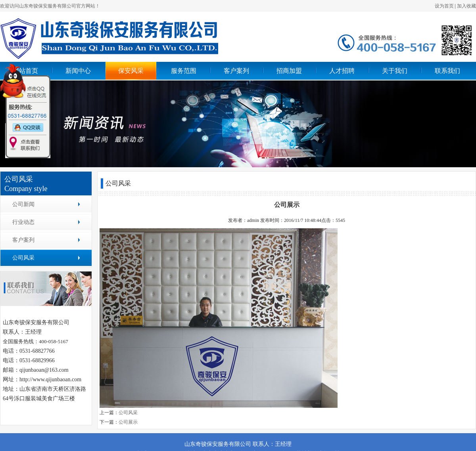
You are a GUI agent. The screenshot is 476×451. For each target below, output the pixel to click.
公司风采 (23, 258)
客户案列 (236, 71)
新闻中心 (78, 71)
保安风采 (131, 71)
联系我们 (447, 71)
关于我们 (395, 71)
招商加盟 (289, 71)
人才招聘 (342, 71)
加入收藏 (466, 6)
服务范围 (184, 71)
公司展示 (128, 422)
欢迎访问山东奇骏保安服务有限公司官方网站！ (50, 6)
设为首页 (444, 6)
